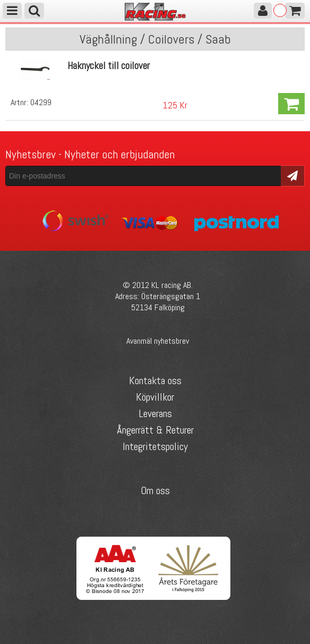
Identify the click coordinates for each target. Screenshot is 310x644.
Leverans (155, 413)
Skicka (293, 175)
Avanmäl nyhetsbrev (158, 341)
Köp (291, 104)
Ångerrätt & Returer (155, 430)
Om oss (155, 490)
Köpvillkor (155, 397)
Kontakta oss (155, 380)
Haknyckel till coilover (109, 66)
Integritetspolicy (155, 446)
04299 (41, 102)
